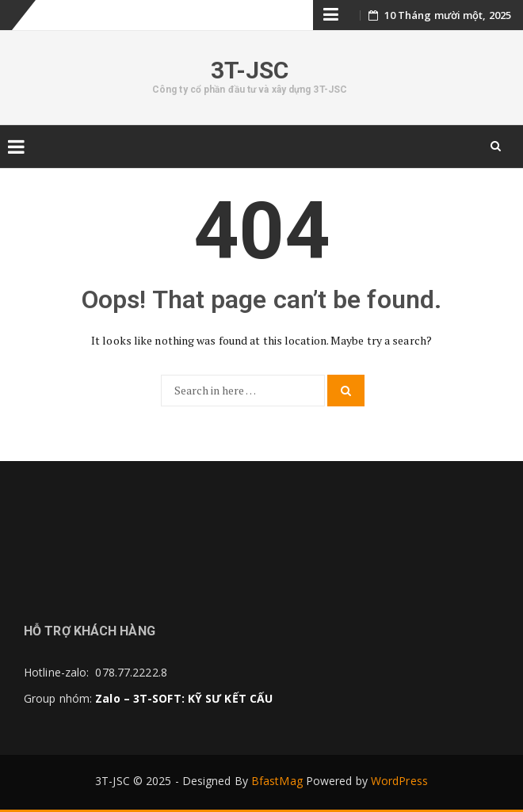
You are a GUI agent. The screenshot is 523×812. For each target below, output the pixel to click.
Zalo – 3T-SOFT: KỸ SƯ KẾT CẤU (184, 698)
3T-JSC (250, 70)
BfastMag (277, 781)
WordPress (399, 781)
